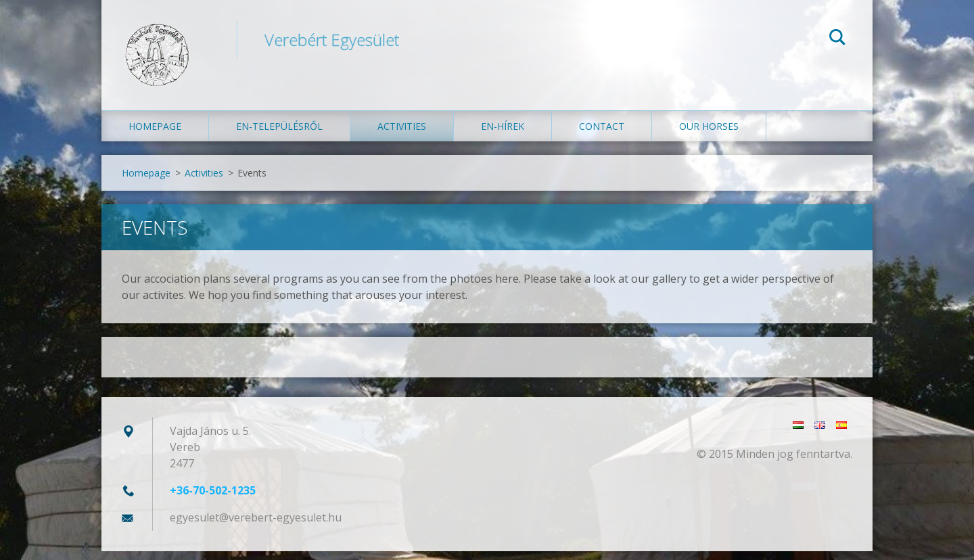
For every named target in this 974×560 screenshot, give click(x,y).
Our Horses (709, 135)
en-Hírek (503, 135)
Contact (602, 135)
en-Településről (279, 135)
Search (837, 39)
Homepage (155, 135)
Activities (402, 135)
